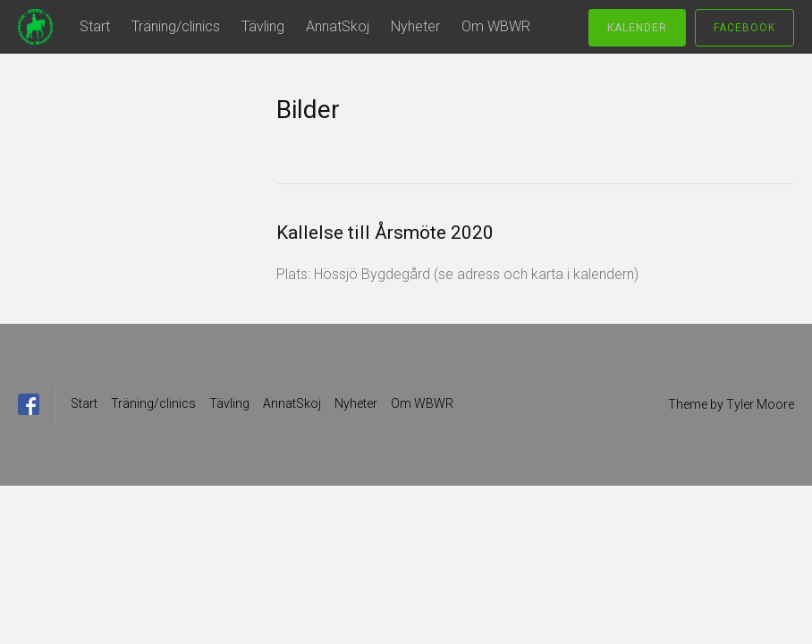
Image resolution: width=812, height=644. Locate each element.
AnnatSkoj (338, 26)
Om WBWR (496, 26)
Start (95, 26)
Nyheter (415, 26)
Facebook (744, 28)
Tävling (263, 26)
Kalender (637, 28)
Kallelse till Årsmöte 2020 (385, 233)
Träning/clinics (176, 26)
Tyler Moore (760, 404)
